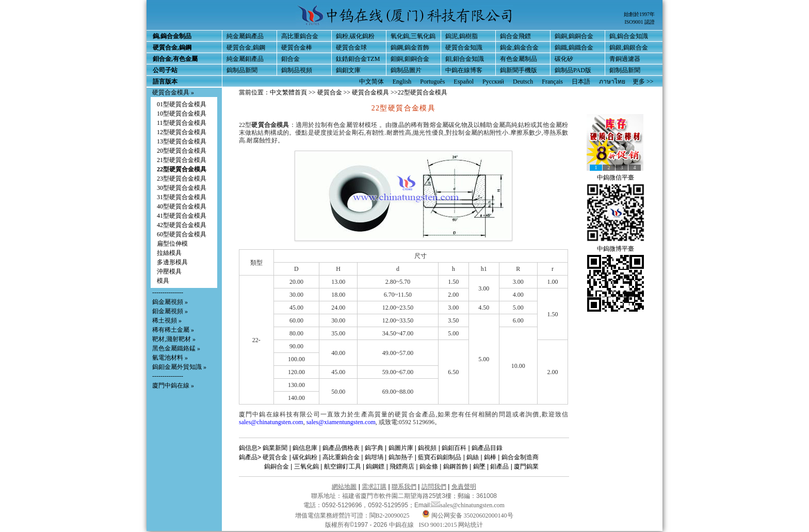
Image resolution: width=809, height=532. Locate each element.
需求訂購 (374, 487)
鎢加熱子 (401, 457)
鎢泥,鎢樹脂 (462, 36)
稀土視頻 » (167, 320)
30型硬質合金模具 (182, 188)
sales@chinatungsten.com (271, 422)
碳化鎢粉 (305, 457)
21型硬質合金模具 (182, 160)
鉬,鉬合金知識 (465, 59)
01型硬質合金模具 (182, 104)
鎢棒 (490, 457)
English (402, 82)
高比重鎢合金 (300, 36)
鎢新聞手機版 (519, 70)
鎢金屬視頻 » (170, 302)
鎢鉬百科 (454, 448)
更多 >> (643, 82)
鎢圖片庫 (401, 448)
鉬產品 (499, 466)
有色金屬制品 (519, 59)
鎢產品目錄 (487, 448)
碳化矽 (564, 59)
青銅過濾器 (625, 59)
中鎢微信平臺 (616, 178)
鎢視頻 (427, 448)
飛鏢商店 (402, 466)
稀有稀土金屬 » (173, 330)
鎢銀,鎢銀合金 (629, 47)
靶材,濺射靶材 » (174, 339)
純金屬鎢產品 (245, 36)
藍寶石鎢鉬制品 (440, 457)
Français (552, 82)
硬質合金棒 (297, 47)
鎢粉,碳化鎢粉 (355, 36)
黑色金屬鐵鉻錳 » (176, 348)
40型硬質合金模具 (182, 206)
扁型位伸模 (172, 244)
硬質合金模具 (370, 92)
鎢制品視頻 (297, 70)
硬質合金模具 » (173, 92)
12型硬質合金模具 (182, 132)
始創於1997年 (639, 14)
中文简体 (371, 82)
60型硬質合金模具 (182, 234)
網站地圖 (344, 487)
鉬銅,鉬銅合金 (410, 59)
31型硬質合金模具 (182, 197)
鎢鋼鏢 (375, 466)
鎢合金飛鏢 (515, 36)
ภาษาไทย (612, 82)
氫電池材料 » (170, 358)
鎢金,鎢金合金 (519, 47)
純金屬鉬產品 (245, 59)
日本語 (581, 82)
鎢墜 (479, 466)
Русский (493, 82)
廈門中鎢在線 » (173, 385)
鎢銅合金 (277, 466)
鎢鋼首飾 (456, 466)
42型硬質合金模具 (182, 225)
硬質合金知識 (464, 47)
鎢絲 (473, 457)
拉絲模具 (169, 253)
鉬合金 (290, 59)
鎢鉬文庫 (348, 70)
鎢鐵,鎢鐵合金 (574, 47)
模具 (163, 281)
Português (432, 82)
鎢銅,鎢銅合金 (574, 36)
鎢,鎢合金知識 (629, 36)
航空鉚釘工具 (343, 466)
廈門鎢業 (526, 466)
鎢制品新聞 (242, 70)
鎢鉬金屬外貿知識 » (179, 367)
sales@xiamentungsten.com (341, 422)
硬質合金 (330, 92)
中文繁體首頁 (288, 92)
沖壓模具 (169, 271)
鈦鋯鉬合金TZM (358, 59)
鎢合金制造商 (520, 457)
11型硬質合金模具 (182, 123)
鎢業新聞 (275, 448)
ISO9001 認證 (640, 22)
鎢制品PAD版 (573, 70)
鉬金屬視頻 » (170, 311)
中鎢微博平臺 (616, 249)
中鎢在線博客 (464, 70)
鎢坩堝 (374, 457)
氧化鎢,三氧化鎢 (413, 36)
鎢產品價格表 (341, 448)
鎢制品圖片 (406, 70)
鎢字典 (374, 448)
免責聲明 (464, 487)
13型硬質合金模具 (182, 141)
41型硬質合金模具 (182, 216)
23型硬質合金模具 (182, 179)
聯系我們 (404, 487)
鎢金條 (429, 466)
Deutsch (523, 82)
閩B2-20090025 (390, 515)
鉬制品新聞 (625, 70)
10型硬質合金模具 (182, 114)
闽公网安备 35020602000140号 (468, 515)
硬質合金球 (351, 47)
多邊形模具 (172, 262)
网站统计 (471, 525)
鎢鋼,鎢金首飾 (410, 47)
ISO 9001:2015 (439, 525)
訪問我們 (434, 487)
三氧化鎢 (306, 466)
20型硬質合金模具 (182, 151)
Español (464, 82)
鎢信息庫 (305, 448)
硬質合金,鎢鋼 (246, 47)
